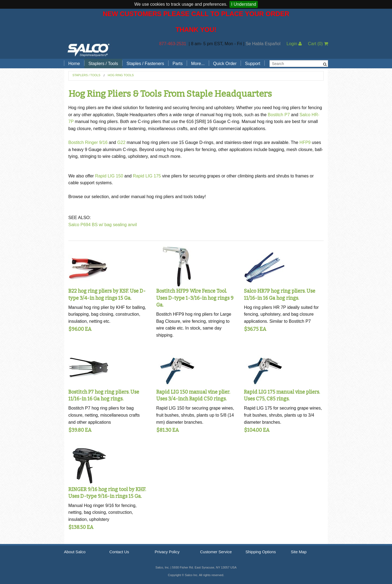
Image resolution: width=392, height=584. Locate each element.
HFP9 (305, 142)
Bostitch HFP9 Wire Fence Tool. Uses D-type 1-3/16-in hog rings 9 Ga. (195, 298)
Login (294, 44)
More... (198, 64)
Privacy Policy (167, 552)
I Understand (244, 4)
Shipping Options (261, 552)
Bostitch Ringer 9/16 (88, 142)
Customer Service (216, 552)
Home (74, 64)
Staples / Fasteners (145, 64)
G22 (121, 142)
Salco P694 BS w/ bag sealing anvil (103, 225)
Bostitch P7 (279, 115)
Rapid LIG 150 (109, 176)
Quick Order (225, 64)
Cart (318, 44)
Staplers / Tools (103, 64)
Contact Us (119, 552)
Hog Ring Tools (121, 75)
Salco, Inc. (88, 50)
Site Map (299, 552)
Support (253, 64)
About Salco (75, 552)
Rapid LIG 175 (147, 176)
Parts (178, 64)
